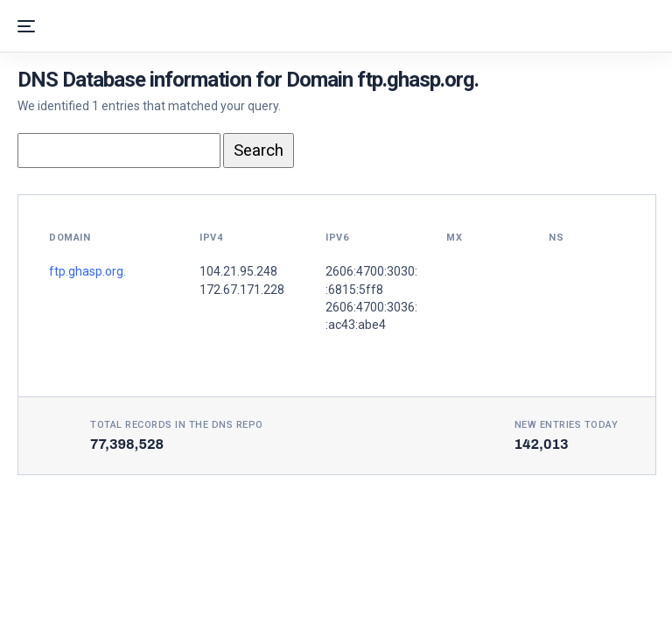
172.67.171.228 (242, 290)
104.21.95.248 (238, 271)
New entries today (567, 425)
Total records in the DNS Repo (177, 425)
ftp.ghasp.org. (87, 271)
